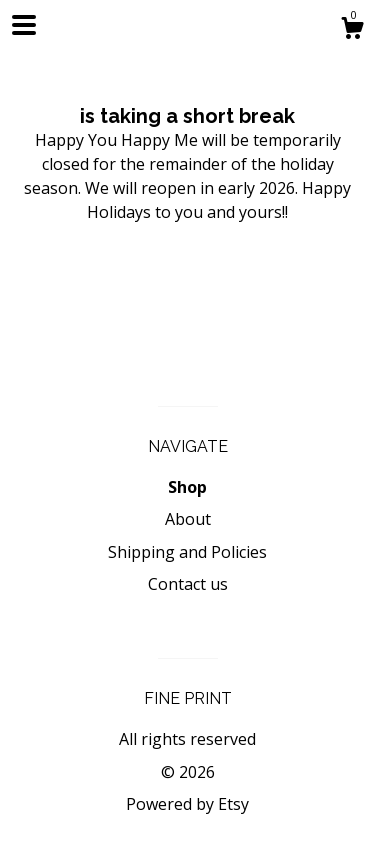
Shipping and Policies (187, 552)
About (188, 519)
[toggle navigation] (24, 25)
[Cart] (352, 30)
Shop (187, 487)
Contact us (188, 584)
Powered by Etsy (187, 804)
